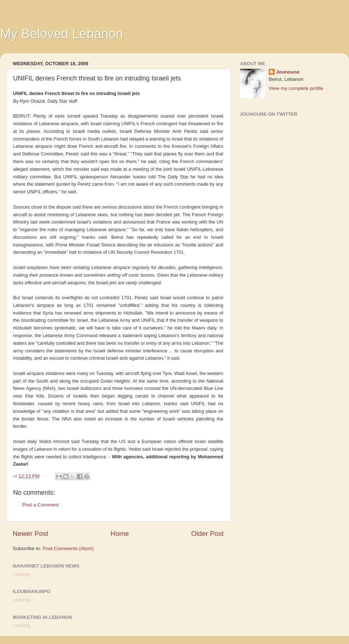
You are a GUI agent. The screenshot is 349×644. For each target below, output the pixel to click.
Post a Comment (41, 505)
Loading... (23, 574)
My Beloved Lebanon (61, 34)
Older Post (207, 534)
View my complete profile (296, 88)
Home (120, 534)
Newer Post (31, 534)
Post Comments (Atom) (68, 548)
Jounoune (288, 72)
